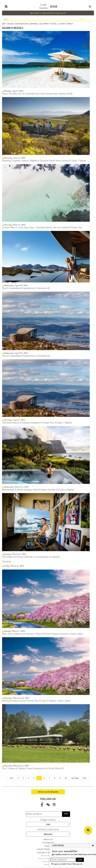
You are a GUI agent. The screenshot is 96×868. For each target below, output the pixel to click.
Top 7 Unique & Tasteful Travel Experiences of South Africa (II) (33, 768)
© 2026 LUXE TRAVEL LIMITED (48, 859)
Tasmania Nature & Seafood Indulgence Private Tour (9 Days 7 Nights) (37, 423)
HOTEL (53, 24)
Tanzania (7, 562)
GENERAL (34, 24)
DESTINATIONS (21, 24)
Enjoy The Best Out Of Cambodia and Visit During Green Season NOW (37, 94)
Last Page (75, 778)
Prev (12, 778)
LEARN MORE (48, 865)
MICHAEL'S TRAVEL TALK (48, 853)
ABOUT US (48, 839)
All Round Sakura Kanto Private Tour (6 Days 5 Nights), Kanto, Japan (36, 701)
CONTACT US (48, 843)
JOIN (66, 814)
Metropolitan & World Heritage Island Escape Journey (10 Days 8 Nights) (38, 490)
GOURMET (44, 24)
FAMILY (70, 24)
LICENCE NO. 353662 (48, 862)
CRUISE (10, 24)
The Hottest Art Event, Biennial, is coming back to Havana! (31, 557)
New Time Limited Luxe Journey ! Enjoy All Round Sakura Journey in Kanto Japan (43, 634)
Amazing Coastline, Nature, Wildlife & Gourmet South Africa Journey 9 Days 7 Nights (44, 161)
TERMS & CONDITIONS (48, 856)
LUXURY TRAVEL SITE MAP (48, 849)
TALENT (48, 846)
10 (66, 778)
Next (85, 778)
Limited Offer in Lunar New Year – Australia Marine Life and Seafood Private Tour (42, 227)
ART (4, 24)
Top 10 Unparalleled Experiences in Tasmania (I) (26, 356)
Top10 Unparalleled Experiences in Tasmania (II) (26, 288)
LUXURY (62, 24)
